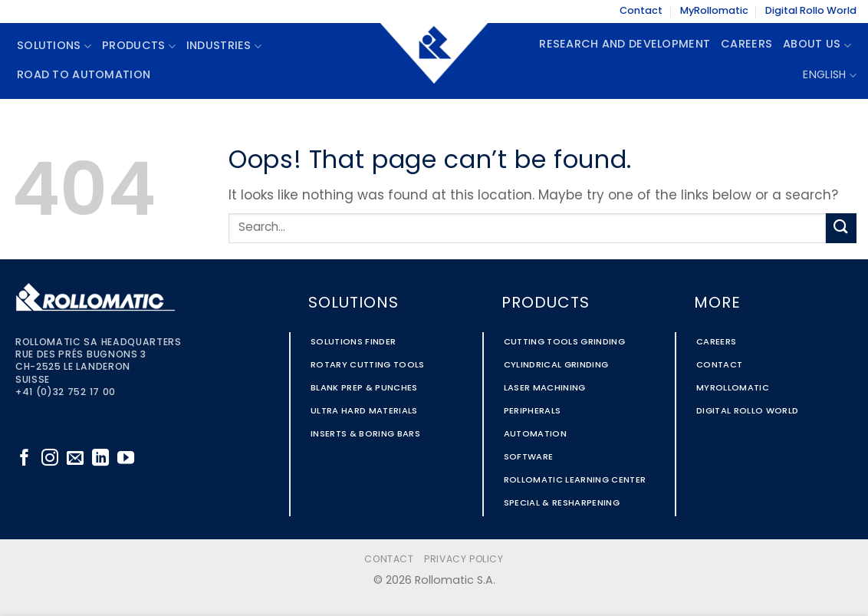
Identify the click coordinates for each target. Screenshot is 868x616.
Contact (641, 11)
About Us (817, 46)
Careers (746, 45)
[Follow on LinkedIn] (100, 459)
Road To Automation (84, 76)
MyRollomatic (714, 11)
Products (139, 46)
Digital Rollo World (811, 11)
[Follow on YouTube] (126, 459)
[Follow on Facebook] (25, 459)
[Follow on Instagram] (50, 459)
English (830, 76)
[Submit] (841, 228)
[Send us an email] (75, 459)
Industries (224, 46)
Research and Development (625, 45)
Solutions (54, 46)
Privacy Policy (464, 560)
